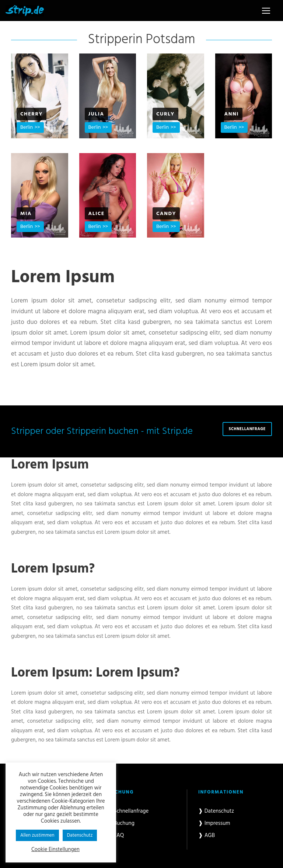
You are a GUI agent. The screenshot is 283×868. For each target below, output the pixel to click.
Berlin (27, 127)
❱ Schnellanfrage (128, 811)
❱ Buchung (121, 823)
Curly (165, 114)
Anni (232, 114)
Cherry (32, 114)
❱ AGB (207, 836)
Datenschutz (80, 835)
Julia (96, 114)
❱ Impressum (214, 823)
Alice (97, 214)
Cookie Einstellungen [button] (55, 850)
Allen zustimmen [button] (37, 835)
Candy (166, 214)
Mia (26, 214)
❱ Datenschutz (216, 811)
